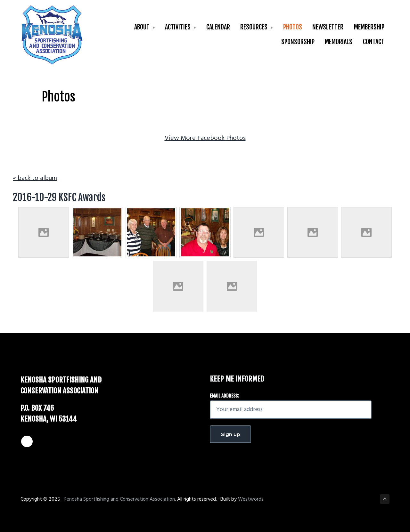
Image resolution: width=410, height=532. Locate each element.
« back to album (35, 178)
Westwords (251, 499)
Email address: (224, 396)
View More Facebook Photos (205, 138)
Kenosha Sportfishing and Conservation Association (119, 499)
